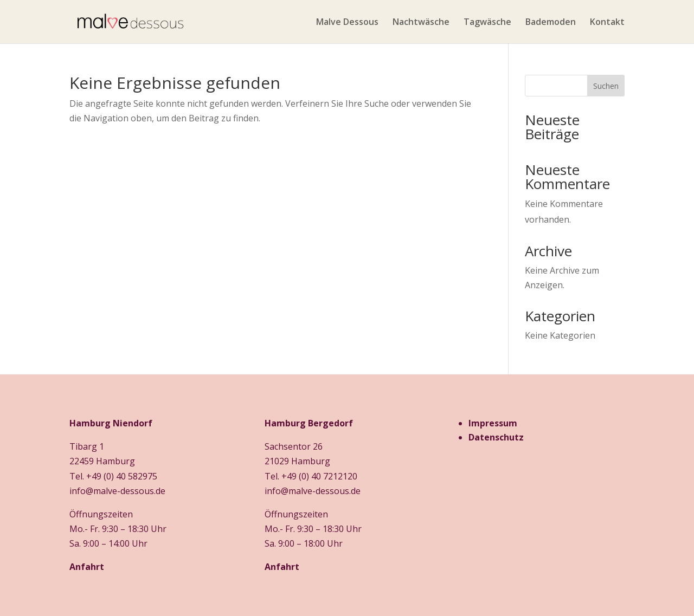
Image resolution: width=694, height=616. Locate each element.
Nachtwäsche (421, 23)
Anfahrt (87, 567)
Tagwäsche (487, 23)
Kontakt (607, 23)
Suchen (606, 86)
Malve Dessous (347, 23)
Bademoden (551, 23)
